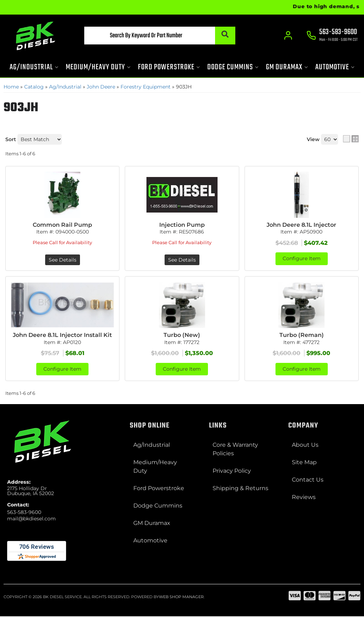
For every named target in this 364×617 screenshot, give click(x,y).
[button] (154, 36)
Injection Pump (182, 225)
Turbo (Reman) (302, 335)
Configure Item (302, 259)
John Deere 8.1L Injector (301, 225)
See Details (63, 260)
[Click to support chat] (332, 36)
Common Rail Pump (62, 225)
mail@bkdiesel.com (31, 519)
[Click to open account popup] (288, 36)
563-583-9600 (24, 513)
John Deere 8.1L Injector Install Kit (62, 335)
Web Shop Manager (181, 597)
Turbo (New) (182, 335)
